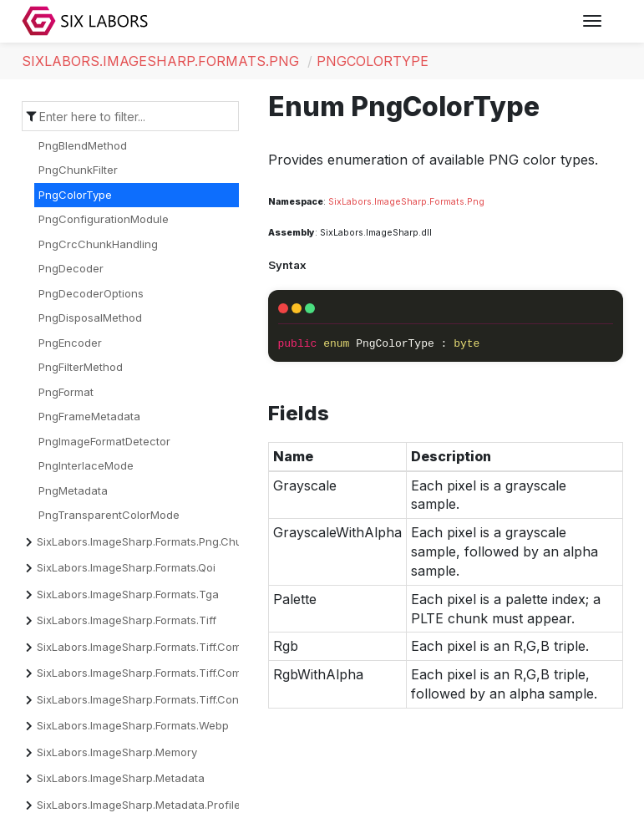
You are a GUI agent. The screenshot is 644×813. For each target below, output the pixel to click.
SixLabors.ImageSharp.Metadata (121, 778)
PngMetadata (73, 490)
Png (476, 202)
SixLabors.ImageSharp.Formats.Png (160, 61)
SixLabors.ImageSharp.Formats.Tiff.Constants (154, 699)
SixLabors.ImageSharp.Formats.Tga (128, 594)
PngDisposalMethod (90, 318)
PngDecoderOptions (91, 293)
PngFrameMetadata (89, 416)
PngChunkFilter (78, 170)
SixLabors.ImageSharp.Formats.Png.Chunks (149, 541)
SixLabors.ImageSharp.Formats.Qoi (126, 567)
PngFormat (66, 392)
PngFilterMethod (81, 367)
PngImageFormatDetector (104, 441)
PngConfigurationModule (104, 219)
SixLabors (350, 202)
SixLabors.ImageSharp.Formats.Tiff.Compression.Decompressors (204, 673)
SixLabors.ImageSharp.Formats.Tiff (127, 620)
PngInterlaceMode (86, 465)
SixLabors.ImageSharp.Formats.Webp (133, 725)
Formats (447, 202)
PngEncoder (70, 343)
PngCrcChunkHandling (98, 244)
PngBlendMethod (83, 145)
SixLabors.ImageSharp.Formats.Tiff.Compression (162, 647)
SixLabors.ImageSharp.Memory (117, 752)
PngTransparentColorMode (109, 515)
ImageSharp (401, 202)
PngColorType (373, 61)
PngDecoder (71, 268)
